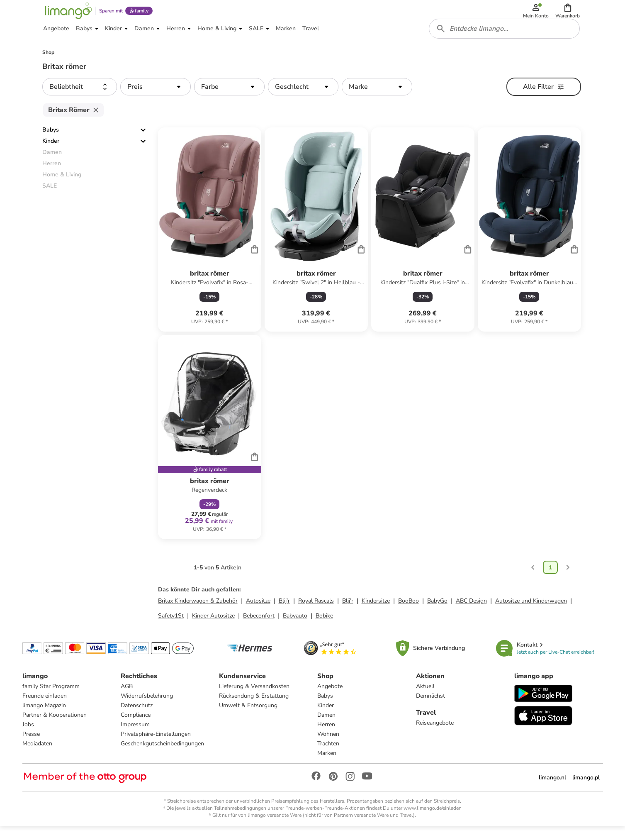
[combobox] (506, 37)
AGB (127, 698)
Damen (326, 726)
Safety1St (171, 625)
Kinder (51, 150)
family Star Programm (51, 698)
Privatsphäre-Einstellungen (156, 746)
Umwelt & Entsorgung (248, 717)
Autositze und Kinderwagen (531, 610)
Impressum (135, 736)
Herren (326, 736)
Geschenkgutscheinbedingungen (162, 755)
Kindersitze (376, 610)
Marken (327, 765)
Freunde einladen (45, 707)
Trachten (328, 755)
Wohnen (328, 746)
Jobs (28, 736)
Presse (31, 746)
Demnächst (430, 707)
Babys (51, 139)
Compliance (136, 726)
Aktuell (425, 698)
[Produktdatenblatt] (210, 239)
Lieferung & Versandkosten (254, 698)
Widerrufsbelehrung (147, 707)
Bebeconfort (259, 625)
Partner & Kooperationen (55, 726)
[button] (569, 13)
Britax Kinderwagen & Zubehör (198, 610)
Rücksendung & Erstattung (254, 707)
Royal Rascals (316, 610)
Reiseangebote (435, 734)
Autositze (258, 610)
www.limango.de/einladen (433, 820)
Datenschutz (137, 717)
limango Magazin (44, 717)
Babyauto (295, 625)
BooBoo (409, 610)
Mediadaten (37, 755)
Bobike (324, 625)
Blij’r (284, 610)
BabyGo (437, 610)
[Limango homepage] (67, 13)
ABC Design (471, 610)
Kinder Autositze (213, 625)
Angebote (330, 698)
